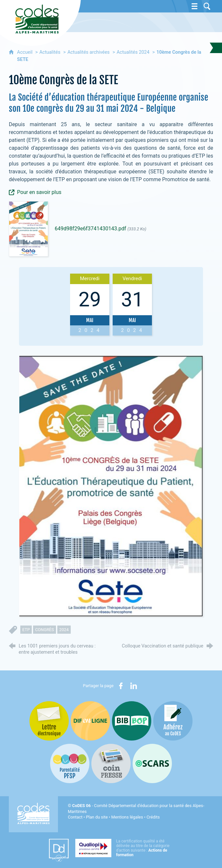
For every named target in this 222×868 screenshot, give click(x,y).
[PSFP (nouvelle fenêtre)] (70, 763)
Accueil (25, 52)
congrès (45, 630)
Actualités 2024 (133, 52)
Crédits (153, 817)
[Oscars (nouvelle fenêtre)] (152, 763)
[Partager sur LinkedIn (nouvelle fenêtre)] (134, 686)
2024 (64, 630)
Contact (75, 817)
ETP (26, 630)
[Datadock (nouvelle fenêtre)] (59, 850)
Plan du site (97, 817)
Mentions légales (127, 817)
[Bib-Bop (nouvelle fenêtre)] (132, 721)
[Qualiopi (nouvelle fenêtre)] (124, 848)
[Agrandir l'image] (111, 486)
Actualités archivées (89, 52)
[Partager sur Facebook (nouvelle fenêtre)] (121, 686)
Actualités (50, 52)
